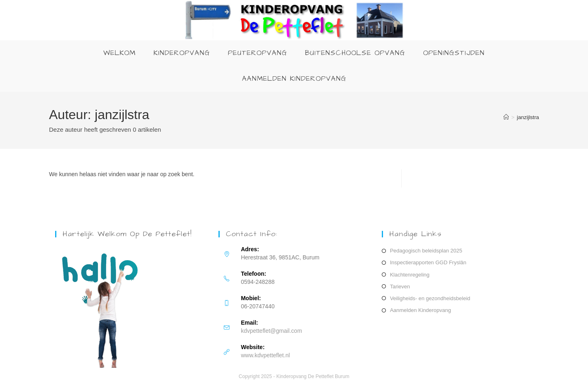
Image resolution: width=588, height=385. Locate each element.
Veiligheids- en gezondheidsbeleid (430, 298)
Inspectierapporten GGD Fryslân (428, 262)
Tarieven (400, 287)
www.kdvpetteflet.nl (265, 355)
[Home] (506, 117)
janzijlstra (528, 117)
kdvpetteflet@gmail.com (272, 331)
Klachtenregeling (410, 275)
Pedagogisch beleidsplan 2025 (426, 251)
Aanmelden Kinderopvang (421, 310)
